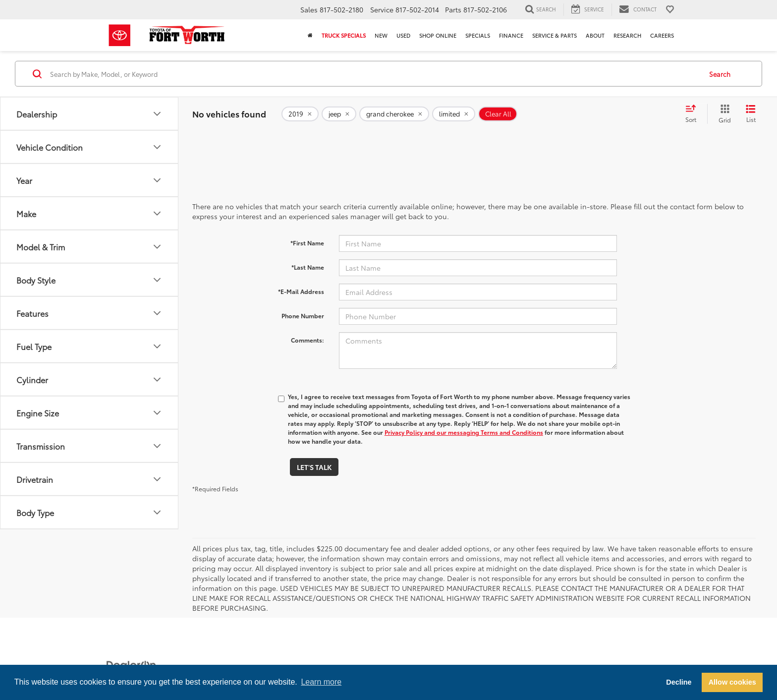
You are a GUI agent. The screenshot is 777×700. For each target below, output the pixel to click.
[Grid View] (723, 114)
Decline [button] (679, 682)
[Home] (310, 35)
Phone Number (303, 316)
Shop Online (438, 35)
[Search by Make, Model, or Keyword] (374, 74)
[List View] (751, 114)
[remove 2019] (300, 114)
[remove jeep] (339, 114)
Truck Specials (344, 35)
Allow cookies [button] (732, 682)
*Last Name (308, 267)
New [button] (381, 35)
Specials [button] (478, 35)
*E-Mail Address (301, 291)
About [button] (595, 35)
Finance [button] (511, 35)
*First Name (307, 243)
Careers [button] (662, 35)
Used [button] (403, 35)
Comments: (307, 340)
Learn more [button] (321, 682)
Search (720, 73)
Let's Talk (314, 467)
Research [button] (627, 35)
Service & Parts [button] (555, 35)
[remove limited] (454, 114)
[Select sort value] (694, 114)
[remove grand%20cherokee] (394, 114)
